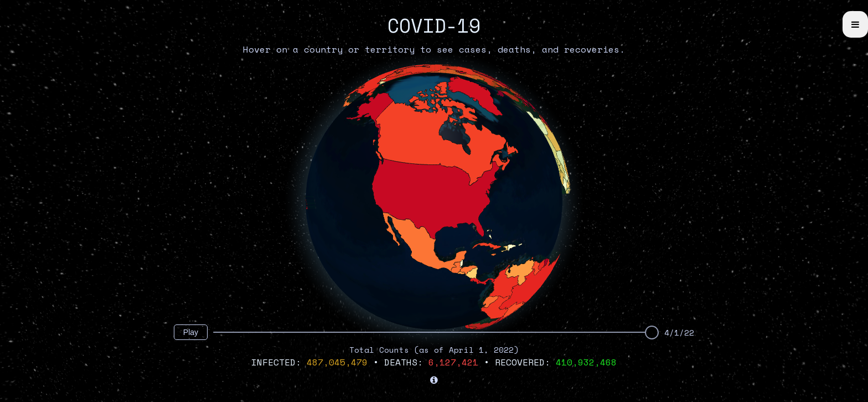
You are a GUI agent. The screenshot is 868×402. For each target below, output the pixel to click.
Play (191, 332)
